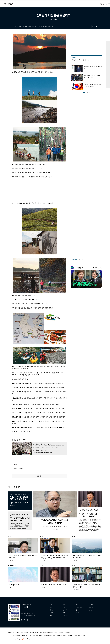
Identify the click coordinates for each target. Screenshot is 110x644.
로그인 (108, 4)
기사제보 (91, 605)
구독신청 (91, 607)
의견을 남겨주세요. (19, 469)
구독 (24, 440)
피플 (64, 613)
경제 (64, 605)
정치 (51, 605)
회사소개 (16, 633)
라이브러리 (79, 610)
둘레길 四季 (16, 440)
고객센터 (37, 633)
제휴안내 (32, 633)
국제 (64, 607)
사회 (51, 607)
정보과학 (65, 610)
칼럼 (51, 615)
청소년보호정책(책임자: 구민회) (62, 633)
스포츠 (51, 613)
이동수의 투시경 (78, 60)
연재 (77, 605)
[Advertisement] (35, 190)
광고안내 (91, 610)
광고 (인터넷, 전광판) (24, 633)
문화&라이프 (53, 610)
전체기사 (65, 615)
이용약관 (42, 633)
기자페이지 (79, 613)
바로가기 (95, 268)
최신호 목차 (79, 607)
